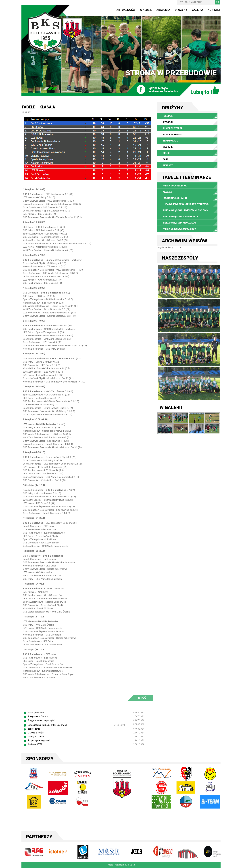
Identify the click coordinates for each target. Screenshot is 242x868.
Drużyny (181, 10)
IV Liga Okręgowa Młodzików (179, 229)
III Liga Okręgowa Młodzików (179, 223)
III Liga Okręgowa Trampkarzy (180, 217)
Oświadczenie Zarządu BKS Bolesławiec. (47, 725)
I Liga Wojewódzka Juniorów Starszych (186, 204)
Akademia (163, 10)
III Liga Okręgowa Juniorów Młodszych (186, 210)
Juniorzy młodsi (172, 135)
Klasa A (167, 192)
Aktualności (126, 10)
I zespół (168, 116)
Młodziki (168, 147)
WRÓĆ (142, 698)
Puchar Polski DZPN (175, 198)
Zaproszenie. (34, 729)
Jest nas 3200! (35, 744)
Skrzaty (168, 165)
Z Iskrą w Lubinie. (36, 737)
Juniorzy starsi (172, 128)
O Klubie (146, 10)
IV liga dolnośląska (175, 186)
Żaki (165, 159)
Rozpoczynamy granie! (39, 740)
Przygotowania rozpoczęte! (41, 720)
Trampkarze (170, 141)
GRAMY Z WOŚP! (36, 733)
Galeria (197, 10)
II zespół (168, 122)
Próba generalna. (36, 713)
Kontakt (214, 10)
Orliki (166, 153)
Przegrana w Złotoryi (38, 716)
